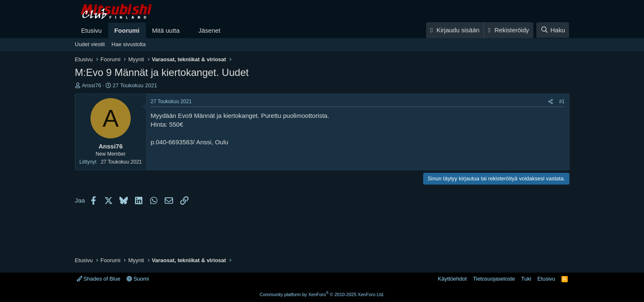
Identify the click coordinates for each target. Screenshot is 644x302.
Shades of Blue (99, 279)
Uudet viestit (90, 44)
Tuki (526, 279)
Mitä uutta (166, 30)
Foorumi (127, 30)
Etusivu (92, 30)
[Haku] (553, 30)
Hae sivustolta (129, 44)
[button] (186, 30)
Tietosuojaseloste (494, 279)
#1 (562, 102)
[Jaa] (551, 102)
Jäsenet (209, 30)
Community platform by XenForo (322, 294)
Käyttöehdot (452, 279)
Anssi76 (91, 85)
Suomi (138, 279)
